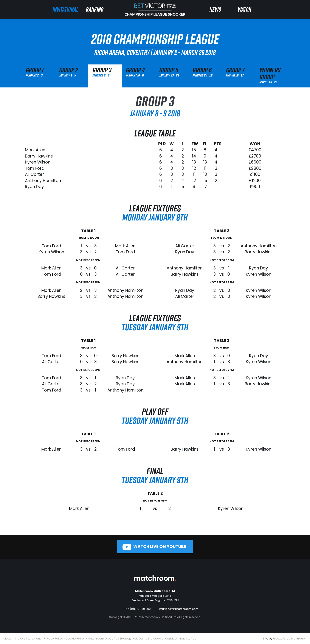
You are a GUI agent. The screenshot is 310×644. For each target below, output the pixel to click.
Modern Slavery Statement (22, 639)
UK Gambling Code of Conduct (156, 639)
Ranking (95, 9)
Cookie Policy (75, 639)
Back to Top (188, 639)
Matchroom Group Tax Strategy (109, 639)
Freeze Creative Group (289, 639)
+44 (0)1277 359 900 (137, 609)
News (215, 9)
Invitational (65, 9)
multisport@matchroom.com (179, 609)
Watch (244, 9)
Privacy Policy (53, 639)
